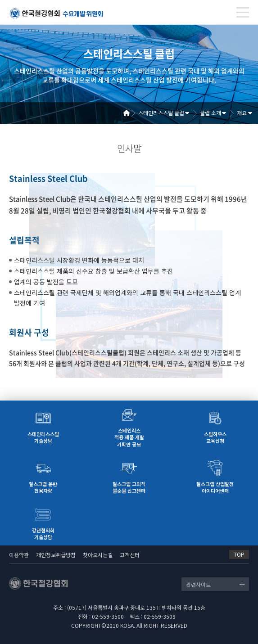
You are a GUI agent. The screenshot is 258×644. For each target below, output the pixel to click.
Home (130, 113)
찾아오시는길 (98, 555)
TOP (239, 554)
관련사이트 (198, 584)
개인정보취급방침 (56, 555)
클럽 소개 (210, 113)
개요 (242, 113)
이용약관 (19, 555)
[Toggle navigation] (243, 12)
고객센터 (130, 555)
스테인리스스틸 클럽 (161, 113)
